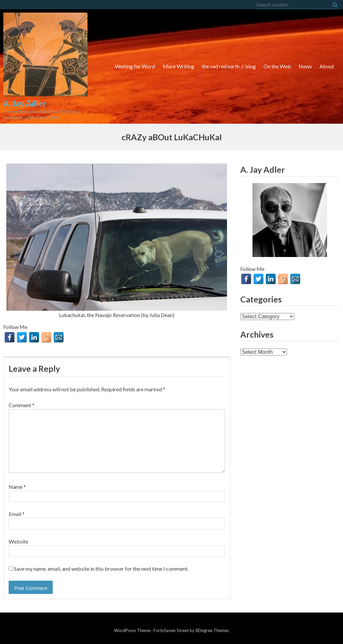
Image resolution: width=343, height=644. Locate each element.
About (327, 66)
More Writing (178, 66)
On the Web (277, 66)
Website (18, 541)
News (305, 66)
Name (17, 487)
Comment (22, 405)
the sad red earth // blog (229, 66)
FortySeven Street (171, 630)
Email (17, 514)
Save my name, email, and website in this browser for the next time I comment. (101, 569)
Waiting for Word (135, 66)
